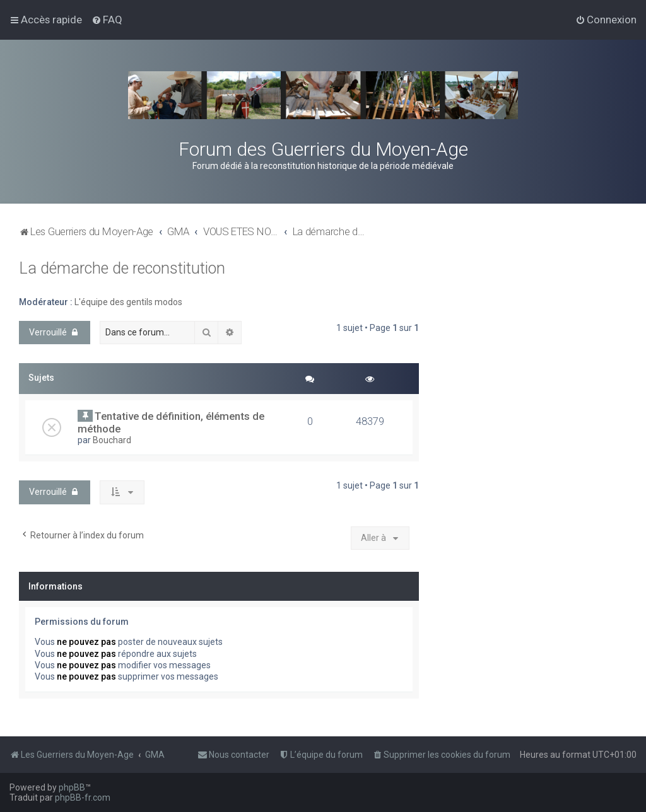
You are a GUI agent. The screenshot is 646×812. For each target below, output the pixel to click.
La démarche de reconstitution (122, 268)
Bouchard (112, 440)
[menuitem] (107, 20)
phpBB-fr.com (83, 797)
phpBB (72, 787)
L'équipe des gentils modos (128, 302)
